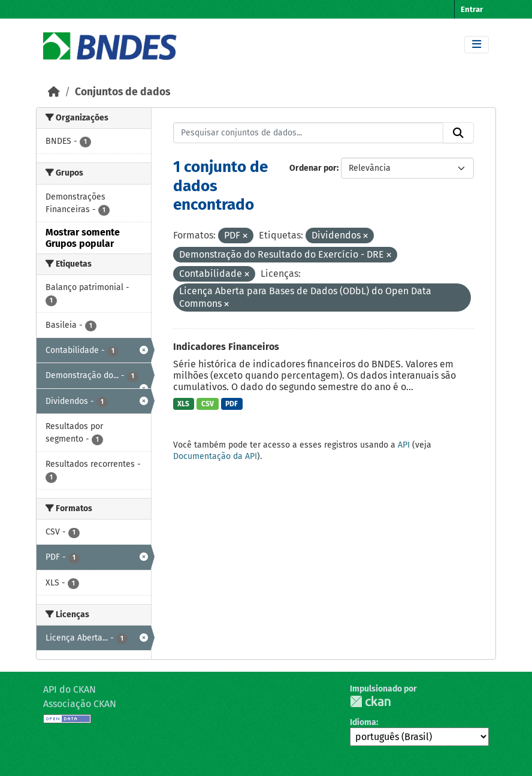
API (404, 445)
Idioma (363, 722)
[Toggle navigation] (477, 45)
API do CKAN (69, 689)
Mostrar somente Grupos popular (83, 238)
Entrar (472, 9)
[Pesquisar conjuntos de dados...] (309, 133)
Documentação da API (215, 456)
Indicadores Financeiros (226, 347)
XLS (183, 404)
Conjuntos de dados (123, 92)
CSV (208, 404)
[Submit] (458, 133)
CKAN (370, 701)
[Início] (54, 92)
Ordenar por (313, 168)
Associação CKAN (80, 704)
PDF (232, 404)
